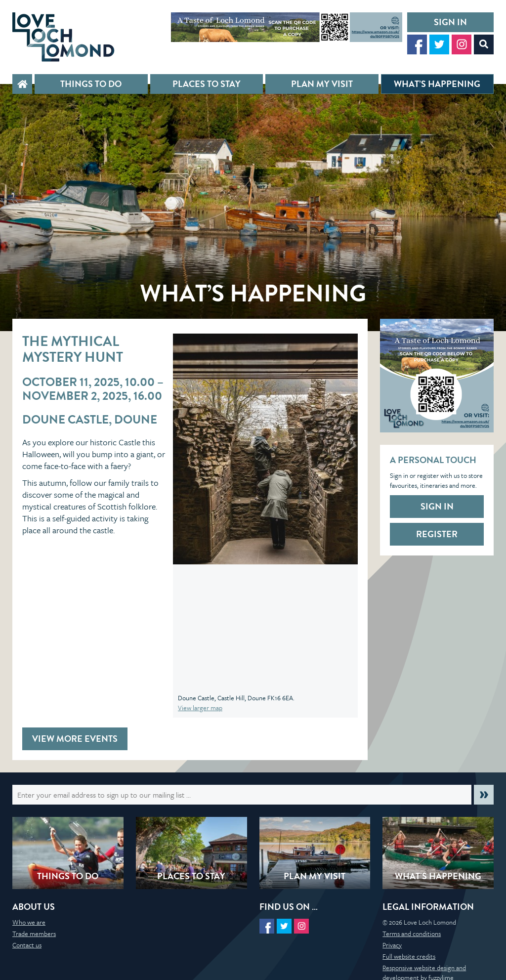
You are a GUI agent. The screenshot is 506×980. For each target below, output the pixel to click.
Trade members (34, 934)
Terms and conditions (412, 934)
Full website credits (409, 956)
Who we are (29, 922)
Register (437, 534)
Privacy (392, 945)
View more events (75, 739)
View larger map (200, 708)
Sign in (450, 22)
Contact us (27, 945)
